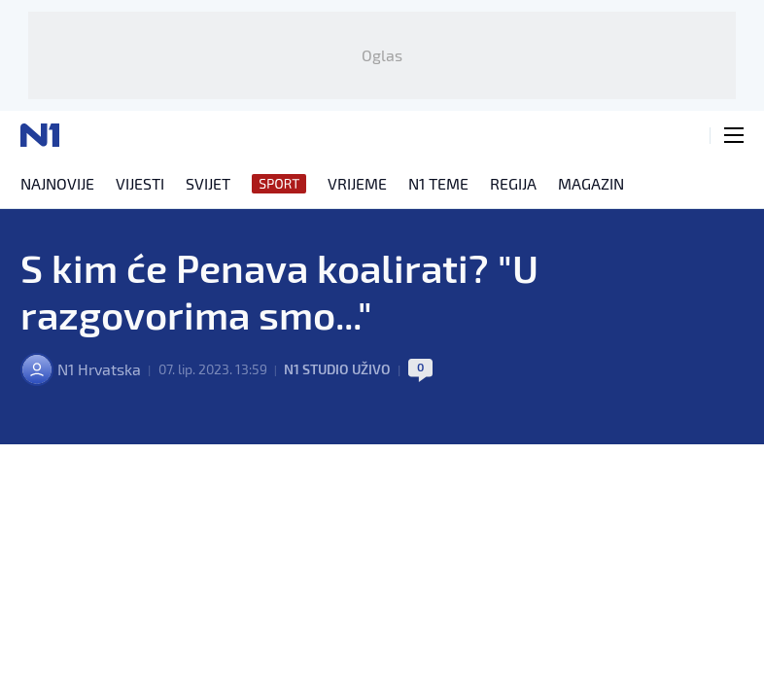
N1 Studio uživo (337, 369)
